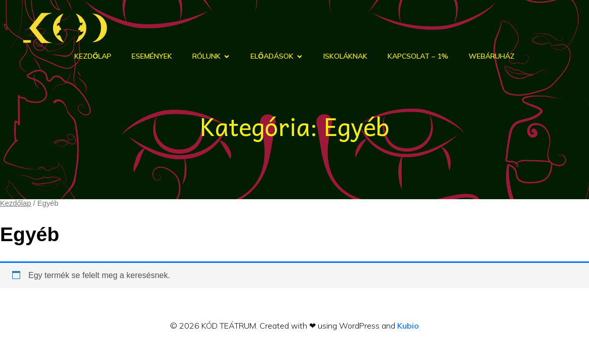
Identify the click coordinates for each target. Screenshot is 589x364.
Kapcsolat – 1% (418, 57)
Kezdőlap (93, 57)
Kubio (408, 326)
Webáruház (492, 57)
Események (152, 57)
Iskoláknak (345, 57)
